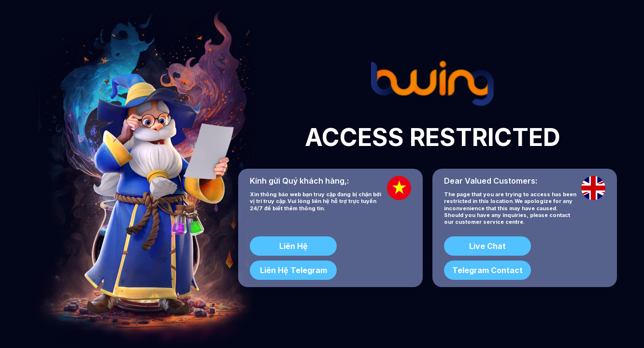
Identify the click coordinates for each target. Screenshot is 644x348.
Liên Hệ (293, 246)
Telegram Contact (487, 270)
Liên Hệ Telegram (293, 270)
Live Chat (487, 246)
